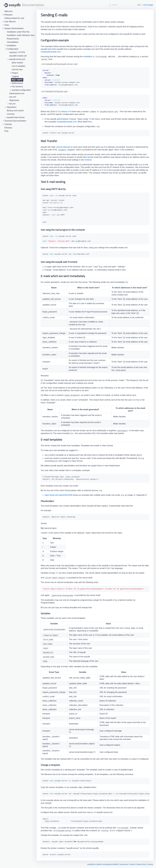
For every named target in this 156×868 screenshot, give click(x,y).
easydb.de (91, 864)
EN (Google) (148, 5)
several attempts (63, 147)
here (90, 122)
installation (88, 57)
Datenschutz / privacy (145, 864)
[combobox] (121, 5)
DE (139, 5)
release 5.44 (66, 112)
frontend (88, 160)
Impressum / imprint (127, 864)
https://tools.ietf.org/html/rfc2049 (58, 495)
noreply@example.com (51, 52)
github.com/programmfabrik (107, 864)
